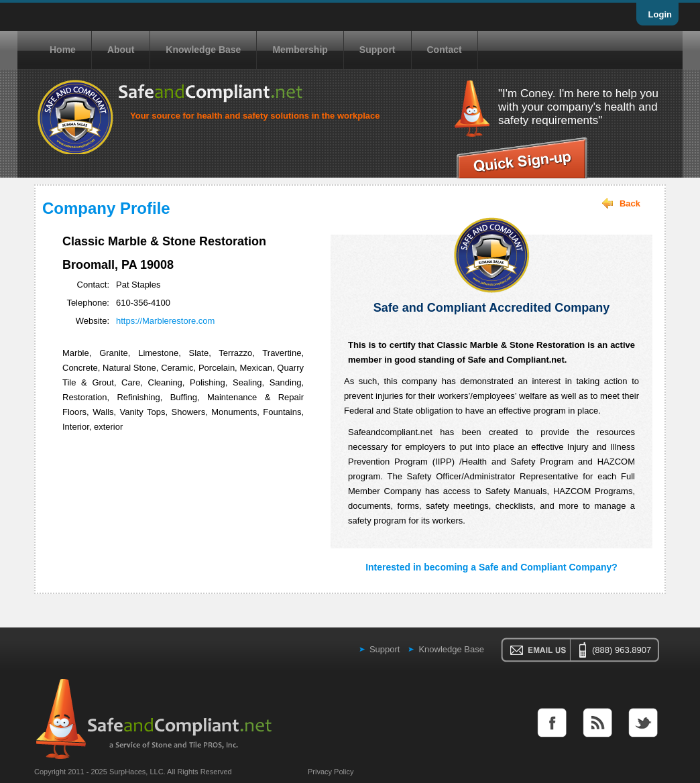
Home (63, 50)
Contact (445, 50)
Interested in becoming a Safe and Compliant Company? (491, 567)
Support (377, 50)
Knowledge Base (203, 50)
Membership (300, 50)
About (121, 50)
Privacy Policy (331, 772)
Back (630, 203)
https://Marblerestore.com (165, 321)
